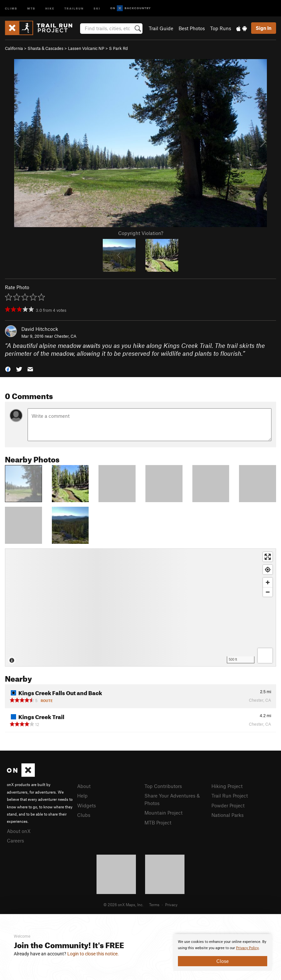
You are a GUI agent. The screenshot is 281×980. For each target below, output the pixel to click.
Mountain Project (163, 813)
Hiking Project (227, 786)
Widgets (86, 805)
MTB (31, 8)
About (84, 786)
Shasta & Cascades (45, 48)
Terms (154, 905)
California (14, 48)
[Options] (265, 656)
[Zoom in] (268, 582)
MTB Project (158, 822)
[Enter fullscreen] (268, 557)
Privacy (171, 905)
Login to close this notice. (93, 954)
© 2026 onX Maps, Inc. (123, 905)
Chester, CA (65, 336)
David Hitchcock (40, 329)
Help (82, 796)
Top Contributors (163, 786)
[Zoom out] (268, 592)
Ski (97, 8)
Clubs (84, 815)
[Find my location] (268, 570)
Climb (11, 8)
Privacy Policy (247, 948)
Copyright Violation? (141, 233)
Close (223, 961)
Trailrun (74, 8)
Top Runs (221, 28)
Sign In (264, 28)
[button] (8, 369)
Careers (15, 841)
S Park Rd (118, 48)
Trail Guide (161, 28)
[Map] (140, 607)
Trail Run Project (230, 796)
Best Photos (192, 28)
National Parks (227, 815)
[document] (223, 952)
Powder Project (228, 805)
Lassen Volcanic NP (86, 48)
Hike (50, 8)
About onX (19, 831)
